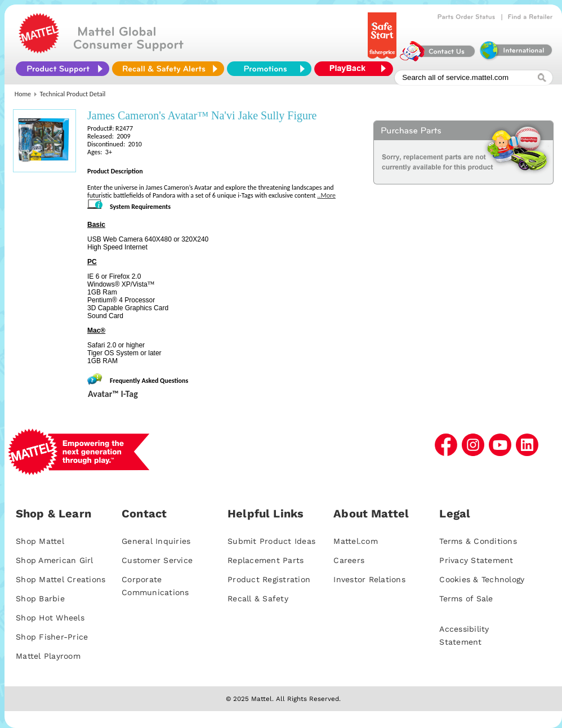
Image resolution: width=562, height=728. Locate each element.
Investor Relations (369, 579)
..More (326, 195)
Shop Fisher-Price (52, 637)
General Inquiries (156, 541)
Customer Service (157, 560)
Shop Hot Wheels (50, 618)
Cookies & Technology (482, 579)
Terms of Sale (466, 599)
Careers (349, 560)
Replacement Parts (266, 560)
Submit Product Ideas (271, 541)
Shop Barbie (40, 599)
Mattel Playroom (48, 656)
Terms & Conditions (478, 541)
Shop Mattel (40, 541)
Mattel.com (356, 541)
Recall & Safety (258, 599)
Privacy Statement (476, 560)
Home (23, 94)
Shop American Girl (55, 560)
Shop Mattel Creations (61, 579)
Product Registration (269, 579)
